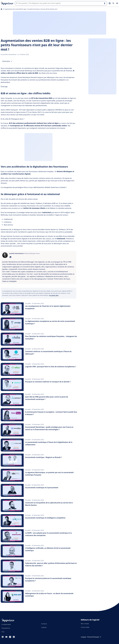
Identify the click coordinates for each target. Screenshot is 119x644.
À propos (44, 624)
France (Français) (94, 637)
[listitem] (38, 272)
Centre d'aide (85, 627)
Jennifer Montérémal (10, 54)
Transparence (6, 628)
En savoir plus (54, 295)
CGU (3, 632)
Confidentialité (6, 624)
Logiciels (44, 627)
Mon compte (85, 624)
